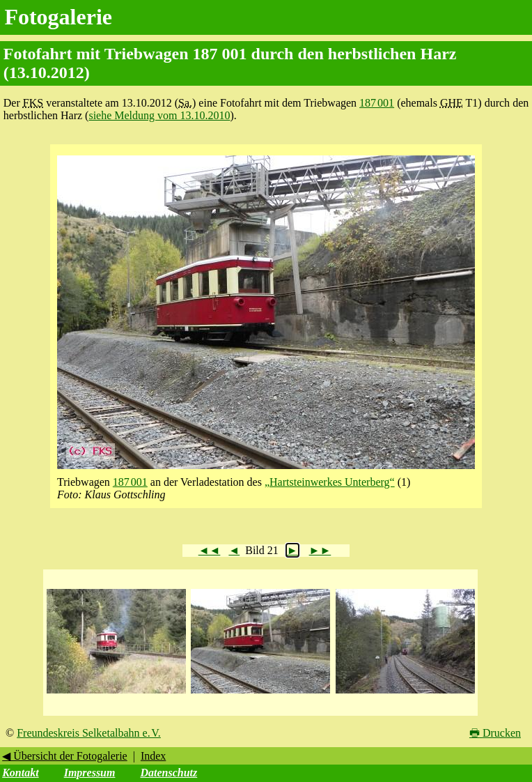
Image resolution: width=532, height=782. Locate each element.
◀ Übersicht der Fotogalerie (65, 756)
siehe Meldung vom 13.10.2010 (159, 115)
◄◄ (210, 550)
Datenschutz (169, 773)
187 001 (377, 103)
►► (320, 550)
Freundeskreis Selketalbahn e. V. (89, 733)
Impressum (90, 773)
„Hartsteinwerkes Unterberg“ (330, 482)
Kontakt (20, 773)
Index (153, 756)
